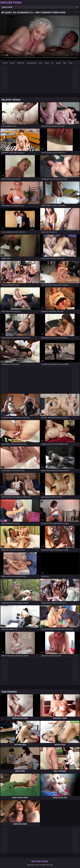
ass (53, 63)
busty (71, 63)
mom (41, 63)
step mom (21, 63)
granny (12, 63)
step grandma (32, 63)
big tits (58, 63)
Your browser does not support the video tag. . (40, 38)
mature (5, 63)
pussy (47, 63)
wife (65, 63)
